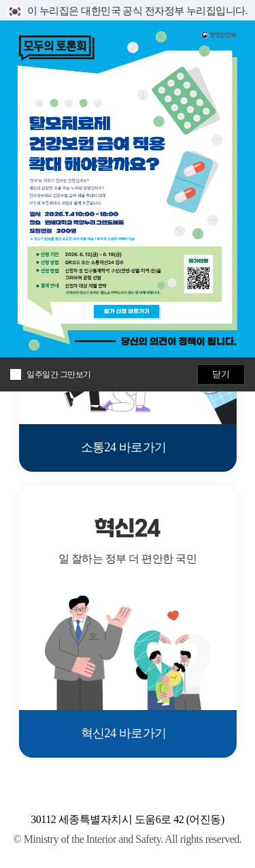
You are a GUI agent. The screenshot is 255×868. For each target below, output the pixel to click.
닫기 (221, 374)
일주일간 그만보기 (59, 374)
